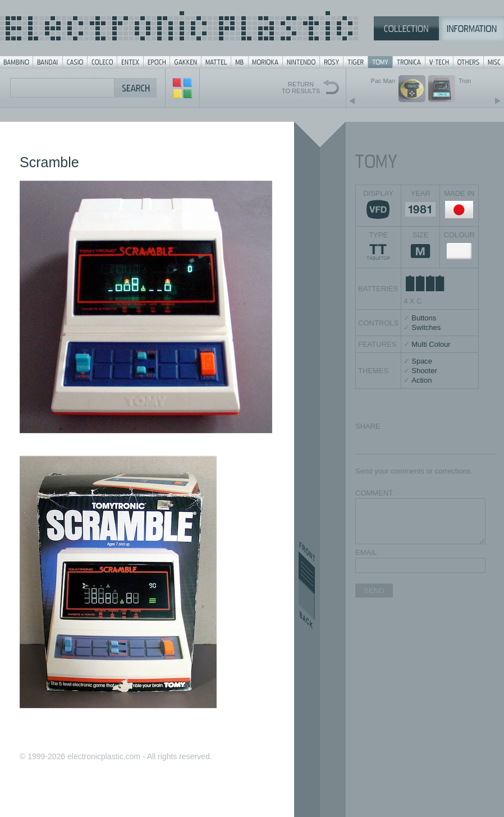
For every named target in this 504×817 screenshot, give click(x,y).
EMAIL (366, 552)
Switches (426, 327)
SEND (374, 591)
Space (422, 361)
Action (421, 380)
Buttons (424, 318)
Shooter (424, 371)
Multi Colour (431, 344)
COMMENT (374, 493)
